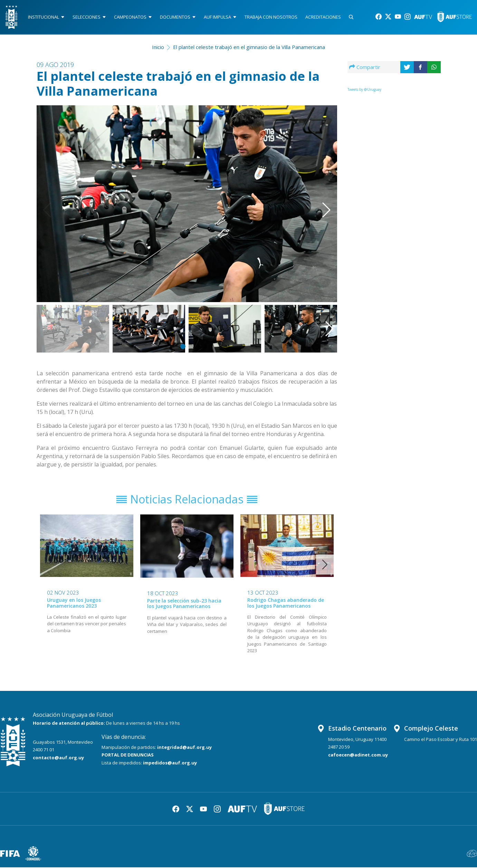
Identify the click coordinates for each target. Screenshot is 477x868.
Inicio (158, 47)
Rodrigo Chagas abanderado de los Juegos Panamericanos (286, 604)
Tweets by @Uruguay (364, 89)
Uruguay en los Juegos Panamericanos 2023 (74, 604)
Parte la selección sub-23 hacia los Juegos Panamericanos (184, 604)
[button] (316, 194)
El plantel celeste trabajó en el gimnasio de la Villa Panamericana (249, 47)
